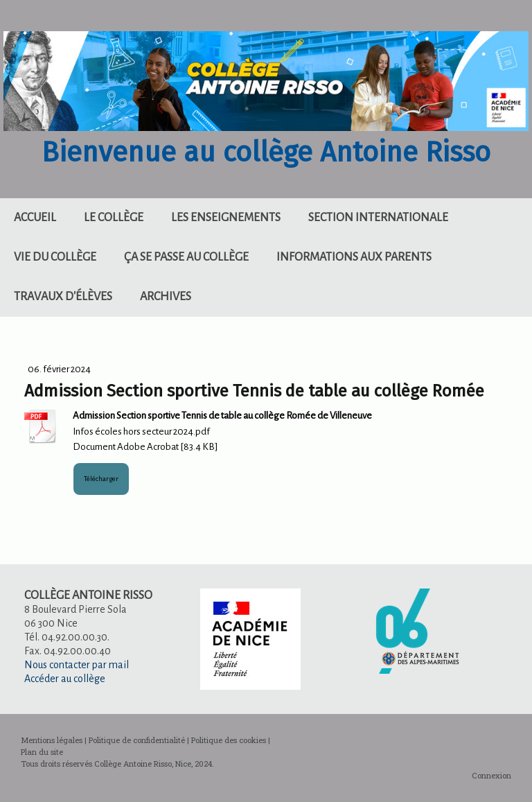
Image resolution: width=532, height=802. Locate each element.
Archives (166, 297)
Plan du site (42, 752)
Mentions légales (52, 740)
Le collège (114, 218)
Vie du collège (55, 257)
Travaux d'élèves (63, 297)
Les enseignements (226, 218)
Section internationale (378, 218)
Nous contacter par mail (77, 665)
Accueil (35, 218)
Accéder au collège (65, 679)
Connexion (491, 775)
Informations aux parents (354, 257)
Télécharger (101, 479)
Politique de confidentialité (137, 740)
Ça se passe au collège (186, 257)
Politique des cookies (229, 740)
